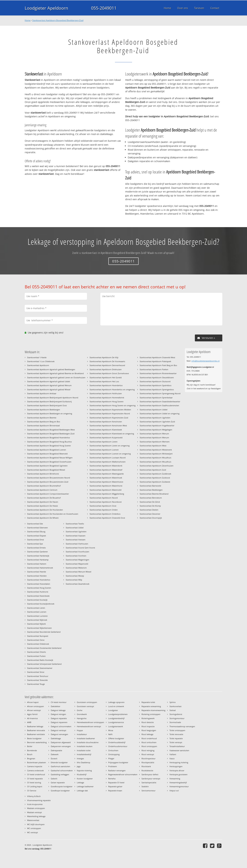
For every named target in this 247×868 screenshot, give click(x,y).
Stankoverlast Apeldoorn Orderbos (105, 514)
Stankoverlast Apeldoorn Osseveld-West (157, 357)
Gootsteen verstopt (85, 706)
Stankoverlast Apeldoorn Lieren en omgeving (110, 446)
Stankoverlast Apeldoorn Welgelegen (156, 430)
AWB (29, 722)
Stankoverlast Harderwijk (38, 556)
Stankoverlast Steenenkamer (40, 668)
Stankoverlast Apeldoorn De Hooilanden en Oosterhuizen (53, 514)
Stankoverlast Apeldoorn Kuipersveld (106, 438)
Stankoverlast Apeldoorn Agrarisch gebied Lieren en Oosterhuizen (56, 377)
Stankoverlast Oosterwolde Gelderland (44, 648)
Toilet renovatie (176, 734)
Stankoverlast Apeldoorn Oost (103, 506)
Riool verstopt (148, 754)
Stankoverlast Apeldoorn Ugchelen (155, 418)
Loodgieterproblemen (118, 714)
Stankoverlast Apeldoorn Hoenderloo (106, 385)
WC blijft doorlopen (36, 824)
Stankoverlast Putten (36, 656)
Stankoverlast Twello (75, 524)
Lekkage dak (82, 791)
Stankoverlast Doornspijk (151, 518)
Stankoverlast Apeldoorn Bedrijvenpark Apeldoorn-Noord (53, 398)
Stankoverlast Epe (35, 544)
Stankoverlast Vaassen (76, 536)
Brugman (31, 758)
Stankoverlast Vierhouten (77, 544)
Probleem (113, 766)
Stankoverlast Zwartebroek (78, 584)
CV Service (32, 791)
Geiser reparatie (58, 782)
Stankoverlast (175, 706)
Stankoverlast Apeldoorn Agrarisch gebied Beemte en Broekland (55, 373)
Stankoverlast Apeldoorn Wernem (155, 442)
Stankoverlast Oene (36, 640)
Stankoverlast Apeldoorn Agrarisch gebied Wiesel (49, 389)
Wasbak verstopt (34, 812)
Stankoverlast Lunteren (37, 616)
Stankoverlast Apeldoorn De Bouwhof (44, 498)
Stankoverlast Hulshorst (38, 592)
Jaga (79, 766)
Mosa (111, 730)
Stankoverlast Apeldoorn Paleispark (155, 361)
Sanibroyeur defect (150, 774)
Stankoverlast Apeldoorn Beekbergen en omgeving (50, 414)
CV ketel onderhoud (36, 774)
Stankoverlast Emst (36, 540)
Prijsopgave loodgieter (118, 762)
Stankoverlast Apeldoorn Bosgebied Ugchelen (47, 466)
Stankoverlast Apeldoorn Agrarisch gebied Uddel (49, 381)
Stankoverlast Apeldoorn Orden (104, 510)
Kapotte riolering (84, 770)
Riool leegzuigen (149, 730)
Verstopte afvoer (177, 770)
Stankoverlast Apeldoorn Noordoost (106, 502)
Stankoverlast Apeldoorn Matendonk (106, 466)
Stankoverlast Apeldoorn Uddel (154, 410)
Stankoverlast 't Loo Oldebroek (41, 361)
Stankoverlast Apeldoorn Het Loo (104, 381)
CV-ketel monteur (59, 702)
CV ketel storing (34, 782)
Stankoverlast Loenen (37, 612)
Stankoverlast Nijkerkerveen (39, 628)
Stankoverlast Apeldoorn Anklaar (42, 393)
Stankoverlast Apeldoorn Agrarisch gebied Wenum (49, 385)
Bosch (30, 754)
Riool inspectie (148, 726)
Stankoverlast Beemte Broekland (154, 494)
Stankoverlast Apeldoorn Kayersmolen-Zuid (109, 418)
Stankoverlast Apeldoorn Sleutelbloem (157, 377)
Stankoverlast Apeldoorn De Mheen (43, 518)
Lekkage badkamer (85, 786)
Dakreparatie (56, 750)
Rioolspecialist (148, 762)
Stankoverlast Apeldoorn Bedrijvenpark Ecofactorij (49, 401)
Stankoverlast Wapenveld (77, 564)
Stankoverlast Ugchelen (76, 532)
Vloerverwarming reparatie (39, 800)
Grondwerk (82, 714)
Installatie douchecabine (88, 742)
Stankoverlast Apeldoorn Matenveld (105, 490)
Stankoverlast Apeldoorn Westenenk (156, 450)
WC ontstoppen (34, 828)
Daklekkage (56, 738)
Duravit (54, 758)
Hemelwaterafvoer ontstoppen (90, 722)
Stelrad (173, 710)
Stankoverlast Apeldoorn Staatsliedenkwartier (160, 401)
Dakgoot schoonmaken (61, 726)
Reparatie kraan (115, 791)
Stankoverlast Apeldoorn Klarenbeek (106, 430)
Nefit (110, 734)
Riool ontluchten (149, 742)
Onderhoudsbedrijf (117, 742)
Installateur (82, 734)
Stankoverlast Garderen (37, 552)
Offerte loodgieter (116, 738)
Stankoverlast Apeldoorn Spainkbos (155, 385)
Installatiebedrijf (84, 754)
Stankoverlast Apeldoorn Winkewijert (156, 454)
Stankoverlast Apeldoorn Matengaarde (107, 474)
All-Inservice (32, 718)
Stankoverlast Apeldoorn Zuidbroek (155, 474)
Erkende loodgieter (59, 762)
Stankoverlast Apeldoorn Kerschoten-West (108, 426)
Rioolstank (146, 766)
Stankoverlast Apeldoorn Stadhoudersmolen (159, 405)
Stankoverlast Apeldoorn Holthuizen (106, 393)
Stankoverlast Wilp (74, 580)
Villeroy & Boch (34, 796)
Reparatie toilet (148, 702)
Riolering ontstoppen (151, 714)
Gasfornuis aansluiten (60, 766)
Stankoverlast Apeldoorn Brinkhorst (43, 474)
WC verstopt (33, 832)
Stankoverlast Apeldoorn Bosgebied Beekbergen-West (51, 430)
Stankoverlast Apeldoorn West (153, 446)
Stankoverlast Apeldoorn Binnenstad (43, 426)
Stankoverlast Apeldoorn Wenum (154, 434)
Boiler (30, 746)
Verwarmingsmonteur (179, 786)
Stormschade (175, 722)
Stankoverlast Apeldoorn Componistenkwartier (48, 494)
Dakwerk (55, 754)
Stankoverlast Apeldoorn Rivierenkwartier (158, 373)
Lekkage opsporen (116, 702)
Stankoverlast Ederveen (37, 528)
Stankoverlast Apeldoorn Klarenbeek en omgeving (112, 434)
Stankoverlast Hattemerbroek (40, 568)
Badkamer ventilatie (36, 734)
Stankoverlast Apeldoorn (38, 365)
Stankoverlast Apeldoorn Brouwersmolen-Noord (49, 478)
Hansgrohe (82, 718)
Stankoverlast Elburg (36, 532)
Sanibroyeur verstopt (151, 779)
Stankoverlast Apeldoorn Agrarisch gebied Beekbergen (51, 369)
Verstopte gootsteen (178, 774)
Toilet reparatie (176, 738)
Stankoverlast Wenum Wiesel (78, 572)
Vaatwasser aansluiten (179, 750)
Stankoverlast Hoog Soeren (39, 588)
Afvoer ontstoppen (36, 706)
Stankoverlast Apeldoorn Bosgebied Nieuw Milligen (50, 458)
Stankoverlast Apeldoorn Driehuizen (106, 369)
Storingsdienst (176, 714)
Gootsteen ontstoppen (87, 702)
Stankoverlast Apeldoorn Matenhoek (106, 478)
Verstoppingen (176, 766)
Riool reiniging (148, 750)
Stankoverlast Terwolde (37, 680)
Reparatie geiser (115, 786)
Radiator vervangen (117, 770)
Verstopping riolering (179, 762)
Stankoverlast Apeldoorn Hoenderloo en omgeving (112, 389)
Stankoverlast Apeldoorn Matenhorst (106, 486)
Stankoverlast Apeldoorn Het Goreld (106, 377)
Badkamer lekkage (35, 726)
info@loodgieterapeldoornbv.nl (205, 361)
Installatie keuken (85, 746)
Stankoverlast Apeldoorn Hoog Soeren (107, 401)
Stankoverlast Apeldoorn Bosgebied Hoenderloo (49, 438)
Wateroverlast (33, 820)
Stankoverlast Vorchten (76, 556)
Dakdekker (55, 706)
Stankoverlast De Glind (150, 502)
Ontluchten (113, 750)
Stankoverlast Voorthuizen (77, 552)
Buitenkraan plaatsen (37, 762)
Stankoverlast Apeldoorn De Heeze (42, 506)
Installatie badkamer (86, 738)
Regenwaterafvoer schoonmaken (123, 774)
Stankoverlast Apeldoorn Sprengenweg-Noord (160, 393)
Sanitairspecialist (149, 782)
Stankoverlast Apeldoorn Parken (154, 369)
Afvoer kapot (33, 702)
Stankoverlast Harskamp (38, 560)
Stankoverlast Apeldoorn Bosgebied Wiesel (46, 470)
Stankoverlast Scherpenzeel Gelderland (44, 664)
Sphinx (173, 702)
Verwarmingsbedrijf (178, 782)
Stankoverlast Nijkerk (36, 624)
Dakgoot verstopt (58, 730)
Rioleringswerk (148, 718)
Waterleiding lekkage (36, 816)
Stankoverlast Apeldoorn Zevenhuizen (157, 466)
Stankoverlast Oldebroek (38, 644)
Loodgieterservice (116, 722)
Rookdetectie (147, 770)
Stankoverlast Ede (35, 524)
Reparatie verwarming (151, 706)
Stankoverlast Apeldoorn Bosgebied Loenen (47, 450)
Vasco (172, 758)
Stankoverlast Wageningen (77, 560)
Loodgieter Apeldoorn (46, 8)
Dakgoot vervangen (59, 734)
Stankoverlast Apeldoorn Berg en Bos (44, 422)
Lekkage (80, 782)
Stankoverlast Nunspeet (38, 636)
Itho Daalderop (84, 762)
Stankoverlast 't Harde (37, 357)
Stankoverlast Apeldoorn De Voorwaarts (107, 361)
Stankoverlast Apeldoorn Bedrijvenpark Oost (47, 405)
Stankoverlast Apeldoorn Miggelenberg (107, 494)
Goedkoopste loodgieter (62, 786)
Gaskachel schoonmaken (62, 770)
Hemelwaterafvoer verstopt (89, 726)
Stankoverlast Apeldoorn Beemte (42, 418)
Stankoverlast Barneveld (150, 486)
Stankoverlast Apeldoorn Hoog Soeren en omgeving (113, 405)
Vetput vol (174, 791)
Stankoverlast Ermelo (36, 548)
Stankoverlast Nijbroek (37, 620)
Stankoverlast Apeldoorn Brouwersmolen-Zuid (48, 482)
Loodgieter (113, 710)
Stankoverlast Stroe (36, 672)
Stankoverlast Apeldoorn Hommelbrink (107, 398)
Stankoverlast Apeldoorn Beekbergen (44, 410)
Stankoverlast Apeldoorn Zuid (153, 470)
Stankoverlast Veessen (76, 540)
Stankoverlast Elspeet (37, 536)
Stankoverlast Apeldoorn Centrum (42, 490)
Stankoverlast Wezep (75, 576)
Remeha (112, 779)
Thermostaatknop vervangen (182, 726)
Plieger (111, 758)
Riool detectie (148, 722)
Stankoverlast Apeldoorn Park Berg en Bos (158, 365)
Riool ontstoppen (149, 746)
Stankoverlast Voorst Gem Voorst (80, 548)
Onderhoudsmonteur (118, 746)
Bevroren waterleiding (37, 742)
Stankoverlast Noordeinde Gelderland (44, 632)
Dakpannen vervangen (61, 746)
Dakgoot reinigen (58, 714)
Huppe (80, 730)
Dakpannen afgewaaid (61, 742)
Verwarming (175, 779)
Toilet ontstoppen (177, 730)
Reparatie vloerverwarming (153, 710)
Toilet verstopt (176, 742)
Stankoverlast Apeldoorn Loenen (104, 450)
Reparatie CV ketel (116, 782)
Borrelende (32, 750)
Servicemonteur (148, 791)
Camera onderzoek (35, 770)
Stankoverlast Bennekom (151, 498)
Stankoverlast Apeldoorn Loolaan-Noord (108, 458)
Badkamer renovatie (36, 730)
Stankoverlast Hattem (37, 564)
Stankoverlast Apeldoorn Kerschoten (106, 422)
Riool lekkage (147, 734)
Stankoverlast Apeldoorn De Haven (43, 502)
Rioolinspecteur (148, 758)
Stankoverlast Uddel (75, 528)
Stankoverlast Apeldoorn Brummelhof (44, 486)
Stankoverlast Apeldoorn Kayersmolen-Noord (110, 414)
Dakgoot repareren (59, 722)
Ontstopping (114, 754)
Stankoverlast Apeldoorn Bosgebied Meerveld (47, 454)
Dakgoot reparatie (59, 718)
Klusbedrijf (82, 774)
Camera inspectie (35, 766)
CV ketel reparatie (35, 779)
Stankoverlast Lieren (36, 608)
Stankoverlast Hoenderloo (39, 580)
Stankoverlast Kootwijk (37, 600)
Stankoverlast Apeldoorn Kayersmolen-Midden (110, 410)
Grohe (80, 710)
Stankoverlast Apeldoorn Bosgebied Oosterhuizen (49, 462)
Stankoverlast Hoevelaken (39, 584)
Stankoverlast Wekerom (76, 568)
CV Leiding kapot (35, 786)
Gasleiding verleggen (60, 774)
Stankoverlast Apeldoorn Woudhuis (155, 458)
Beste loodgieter (34, 738)
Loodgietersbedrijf (116, 718)
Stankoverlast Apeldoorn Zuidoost (155, 478)
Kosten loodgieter (85, 779)
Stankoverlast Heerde (37, 572)
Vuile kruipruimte (35, 804)
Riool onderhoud (149, 738)
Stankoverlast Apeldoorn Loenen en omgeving (110, 454)
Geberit (54, 779)
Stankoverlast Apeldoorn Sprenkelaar (156, 398)
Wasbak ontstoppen (36, 808)
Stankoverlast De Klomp (150, 506)
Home (28, 20)
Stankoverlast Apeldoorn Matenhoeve (106, 482)
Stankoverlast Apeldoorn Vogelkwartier (157, 426)
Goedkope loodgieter (60, 791)
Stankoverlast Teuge (36, 684)
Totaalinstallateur (177, 746)
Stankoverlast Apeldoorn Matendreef (106, 470)
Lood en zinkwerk (116, 706)
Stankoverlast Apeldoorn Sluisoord (155, 381)
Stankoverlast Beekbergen (151, 490)
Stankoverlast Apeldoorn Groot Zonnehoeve (109, 373)
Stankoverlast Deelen (149, 510)
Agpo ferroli (32, 714)
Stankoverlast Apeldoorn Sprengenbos (157, 389)
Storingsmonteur (177, 718)
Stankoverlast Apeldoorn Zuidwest (155, 482)
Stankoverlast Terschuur (38, 676)
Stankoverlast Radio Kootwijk (40, 660)
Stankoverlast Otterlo (37, 652)
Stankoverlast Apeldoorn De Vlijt (104, 357)
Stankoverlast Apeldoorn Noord (104, 498)
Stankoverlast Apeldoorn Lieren (104, 442)
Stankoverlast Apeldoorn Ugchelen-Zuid (157, 422)
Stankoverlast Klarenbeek (38, 596)
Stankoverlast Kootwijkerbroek (41, 604)
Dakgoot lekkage (58, 710)
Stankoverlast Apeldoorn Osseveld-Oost (107, 518)
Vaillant (173, 754)
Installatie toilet (84, 750)
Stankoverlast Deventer (150, 514)
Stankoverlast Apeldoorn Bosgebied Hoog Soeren (49, 446)
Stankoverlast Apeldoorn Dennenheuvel (107, 365)
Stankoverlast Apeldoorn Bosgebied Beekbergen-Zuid (58, 20)
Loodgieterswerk (116, 726)
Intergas (80, 758)
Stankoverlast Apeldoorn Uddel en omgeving (160, 414)
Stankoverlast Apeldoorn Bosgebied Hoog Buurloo (49, 442)
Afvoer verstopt (34, 710)
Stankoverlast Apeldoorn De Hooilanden (45, 510)
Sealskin (145, 786)
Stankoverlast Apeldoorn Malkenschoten (108, 462)
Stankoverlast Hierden (37, 576)
